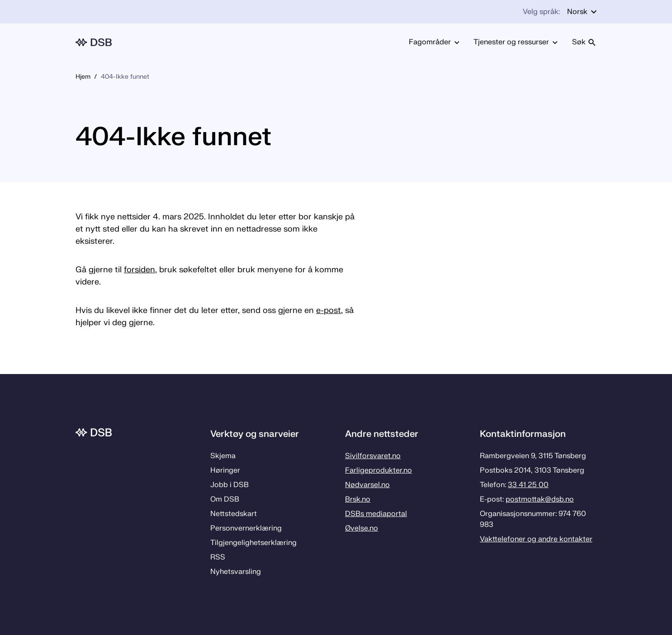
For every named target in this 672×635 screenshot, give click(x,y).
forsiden (140, 270)
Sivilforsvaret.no (373, 456)
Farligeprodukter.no (379, 470)
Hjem (83, 77)
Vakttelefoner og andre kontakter (536, 539)
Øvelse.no (362, 528)
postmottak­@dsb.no (540, 499)
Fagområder (434, 42)
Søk (584, 42)
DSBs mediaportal (376, 514)
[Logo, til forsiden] (94, 42)
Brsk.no (358, 499)
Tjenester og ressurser (516, 42)
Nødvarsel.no (367, 485)
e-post (329, 310)
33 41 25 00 (528, 485)
